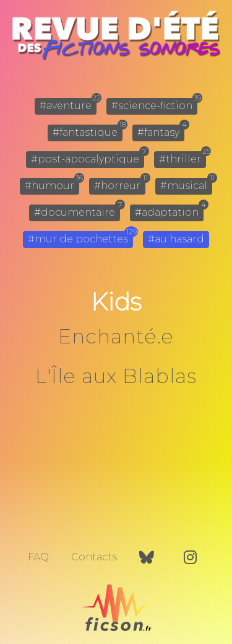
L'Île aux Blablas (116, 376)
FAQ (38, 557)
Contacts (94, 557)
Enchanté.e (116, 336)
